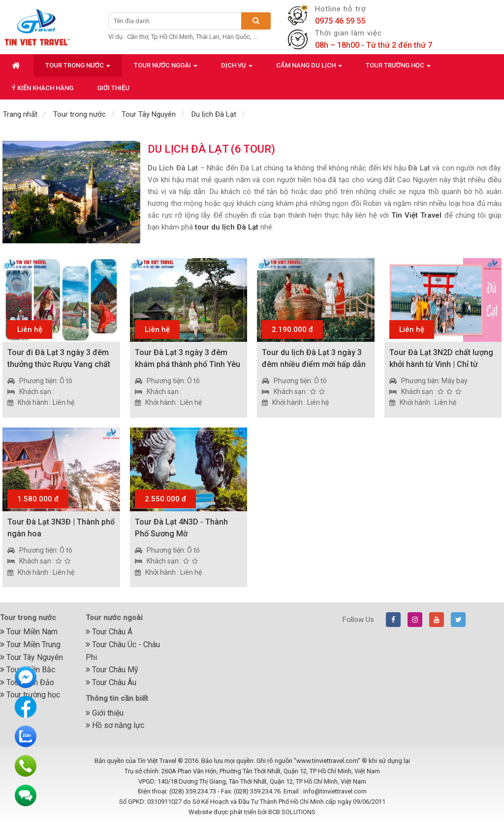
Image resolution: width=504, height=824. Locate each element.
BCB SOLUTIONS (292, 812)
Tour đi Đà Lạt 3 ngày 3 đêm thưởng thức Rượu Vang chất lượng (59, 364)
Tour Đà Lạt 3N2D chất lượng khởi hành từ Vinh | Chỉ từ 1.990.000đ (441, 364)
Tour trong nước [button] (78, 68)
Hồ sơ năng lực (115, 725)
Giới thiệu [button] (113, 88)
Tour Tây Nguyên (31, 657)
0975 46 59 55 (340, 21)
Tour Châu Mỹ (112, 670)
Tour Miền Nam (29, 632)
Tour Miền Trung (30, 644)
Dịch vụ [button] (237, 68)
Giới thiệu (105, 713)
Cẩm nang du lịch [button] (309, 68)
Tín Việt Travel (416, 215)
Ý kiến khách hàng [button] (43, 88)
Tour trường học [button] (398, 68)
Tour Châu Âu (111, 682)
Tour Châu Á (109, 632)
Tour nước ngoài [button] (166, 68)
